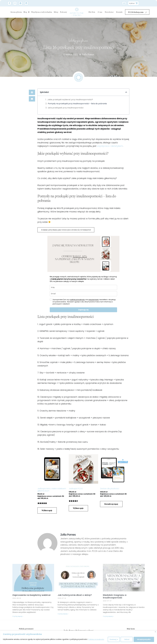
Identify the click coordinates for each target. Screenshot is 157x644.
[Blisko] (155, 632)
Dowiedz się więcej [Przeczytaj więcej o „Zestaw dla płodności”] (111, 504)
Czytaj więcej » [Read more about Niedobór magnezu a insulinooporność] (108, 616)
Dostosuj (113, 639)
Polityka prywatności (97, 639)
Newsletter (109, 12)
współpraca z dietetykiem (110, 146)
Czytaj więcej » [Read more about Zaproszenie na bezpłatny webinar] (18, 616)
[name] (83, 288)
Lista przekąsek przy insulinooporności (66, 108)
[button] (32, 92)
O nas (100, 12)
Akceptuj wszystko (144, 639)
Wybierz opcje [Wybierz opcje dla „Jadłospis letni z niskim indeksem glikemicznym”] (47, 511)
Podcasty (63, 12)
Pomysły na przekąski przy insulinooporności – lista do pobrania (77, 104)
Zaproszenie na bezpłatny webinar (32, 595)
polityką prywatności (78, 300)
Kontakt (119, 12)
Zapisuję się (83, 310)
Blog (26, 12)
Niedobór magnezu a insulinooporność (115, 596)
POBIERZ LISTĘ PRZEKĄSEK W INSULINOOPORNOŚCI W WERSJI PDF (68, 230)
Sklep (56, 12)
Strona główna (16, 12)
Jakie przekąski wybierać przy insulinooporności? (70, 100)
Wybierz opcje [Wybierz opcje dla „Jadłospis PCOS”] (78, 508)
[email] (83, 294)
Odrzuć (127, 639)
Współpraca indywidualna (42, 12)
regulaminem (94, 300)
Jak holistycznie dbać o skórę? (75, 595)
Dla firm (92, 12)
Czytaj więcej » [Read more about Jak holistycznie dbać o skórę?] (63, 614)
